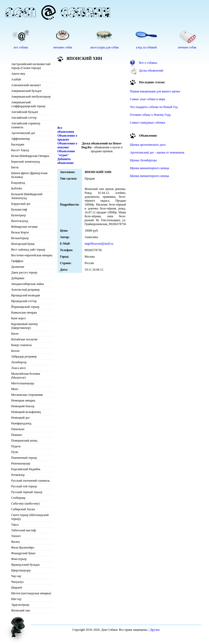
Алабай (16, 79)
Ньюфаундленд (21, 423)
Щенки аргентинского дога (148, 145)
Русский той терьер (24, 486)
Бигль (15, 167)
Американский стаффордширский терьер (28, 104)
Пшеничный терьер (24, 458)
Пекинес (17, 435)
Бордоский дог (21, 204)
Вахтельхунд (20, 221)
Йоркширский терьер (25, 307)
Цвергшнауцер (21, 570)
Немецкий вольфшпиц (26, 412)
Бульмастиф (19, 209)
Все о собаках (148, 63)
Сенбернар (18, 498)
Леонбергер (19, 362)
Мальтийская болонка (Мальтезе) (26, 376)
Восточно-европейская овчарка (32, 255)
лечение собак (187, 47)
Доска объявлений (151, 71)
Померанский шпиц (24, 441)
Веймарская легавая (24, 227)
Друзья (155, 630)
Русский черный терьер (27, 492)
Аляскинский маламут (26, 85)
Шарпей (17, 588)
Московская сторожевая (27, 395)
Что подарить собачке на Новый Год (154, 107)
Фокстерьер (19, 559)
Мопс (15, 389)
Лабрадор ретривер (24, 356)
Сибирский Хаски (23, 509)
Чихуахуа (17, 582)
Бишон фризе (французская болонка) (29, 175)
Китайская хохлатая (24, 339)
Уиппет (16, 536)
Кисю (15, 334)
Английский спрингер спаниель (26, 125)
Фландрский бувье (23, 553)
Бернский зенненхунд (25, 162)
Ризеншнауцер (21, 463)
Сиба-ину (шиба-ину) (25, 503)
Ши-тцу (16, 599)
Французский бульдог (26, 565)
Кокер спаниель (22, 345)
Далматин (18, 267)
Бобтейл (17, 188)
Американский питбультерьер (31, 97)
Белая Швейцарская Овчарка (30, 156)
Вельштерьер (20, 238)
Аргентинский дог (23, 133)
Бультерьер (18, 215)
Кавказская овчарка (24, 313)
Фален (15, 542)
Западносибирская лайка (28, 284)
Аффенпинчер (21, 139)
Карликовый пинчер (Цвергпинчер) (24, 326)
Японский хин (21, 610)
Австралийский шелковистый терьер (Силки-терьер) (31, 66)
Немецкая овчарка (23, 400)
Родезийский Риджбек (26, 469)
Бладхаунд (18, 183)
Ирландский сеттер (24, 301)
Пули (15, 452)
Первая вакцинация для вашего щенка (155, 91)
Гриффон (17, 261)
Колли (15, 351)
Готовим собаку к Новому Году (150, 115)
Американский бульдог (26, 91)
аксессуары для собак (105, 47)
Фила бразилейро (23, 547)
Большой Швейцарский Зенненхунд (27, 196)
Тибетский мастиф (23, 530)
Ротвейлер (18, 475)
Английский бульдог (25, 112)
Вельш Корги (20, 232)
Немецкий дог (21, 418)
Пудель (16, 446)
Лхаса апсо (18, 368)
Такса (15, 525)
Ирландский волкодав (26, 295)
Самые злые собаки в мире (147, 99)
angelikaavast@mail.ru (99, 244)
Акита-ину (18, 74)
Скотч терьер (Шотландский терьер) (30, 517)
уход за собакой (146, 47)
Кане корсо (18, 318)
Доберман (18, 278)
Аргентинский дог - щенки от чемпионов (157, 152)
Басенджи (18, 144)
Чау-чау (16, 576)
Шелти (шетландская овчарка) (31, 593)
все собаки (21, 47)
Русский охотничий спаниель (31, 481)
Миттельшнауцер (23, 383)
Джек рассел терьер (24, 272)
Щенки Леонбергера (143, 160)
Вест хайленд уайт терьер (28, 250)
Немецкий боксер (23, 406)
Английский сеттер (24, 118)
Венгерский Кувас (23, 244)
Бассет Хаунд (20, 150)
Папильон (18, 429)
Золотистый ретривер (25, 290)
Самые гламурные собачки (147, 123)
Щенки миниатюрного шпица (149, 168)
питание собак (63, 47)
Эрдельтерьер (20, 605)
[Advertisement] (86, 95)
